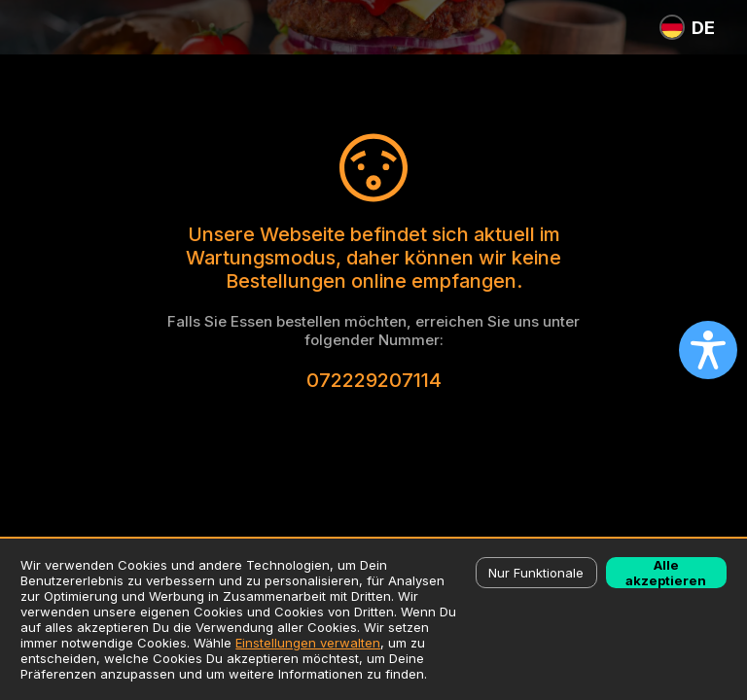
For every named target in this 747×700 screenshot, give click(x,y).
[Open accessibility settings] (708, 350)
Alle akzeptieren (666, 573)
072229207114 (374, 380)
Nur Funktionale (536, 573)
